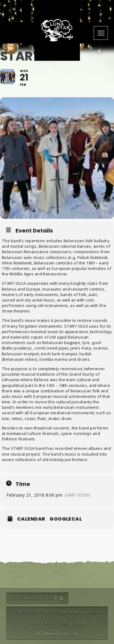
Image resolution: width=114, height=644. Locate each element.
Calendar (31, 519)
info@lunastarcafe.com (57, 634)
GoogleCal (66, 519)
